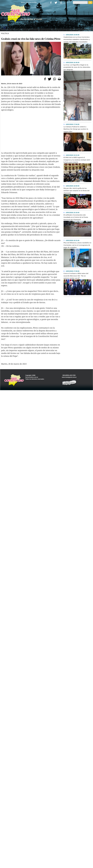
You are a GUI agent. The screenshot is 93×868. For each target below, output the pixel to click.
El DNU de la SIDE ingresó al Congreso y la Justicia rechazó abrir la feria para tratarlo (77, 160)
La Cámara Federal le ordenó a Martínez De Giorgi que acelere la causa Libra (76, 129)
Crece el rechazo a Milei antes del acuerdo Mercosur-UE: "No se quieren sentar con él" (76, 276)
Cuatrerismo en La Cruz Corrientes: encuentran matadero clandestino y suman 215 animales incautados (77, 39)
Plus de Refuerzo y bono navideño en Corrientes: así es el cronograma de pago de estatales (77, 245)
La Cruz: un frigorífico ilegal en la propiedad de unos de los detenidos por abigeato (77, 67)
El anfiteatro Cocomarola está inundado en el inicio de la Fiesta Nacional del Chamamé (76, 217)
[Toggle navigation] (5, 28)
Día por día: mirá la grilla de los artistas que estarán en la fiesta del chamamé (77, 191)
